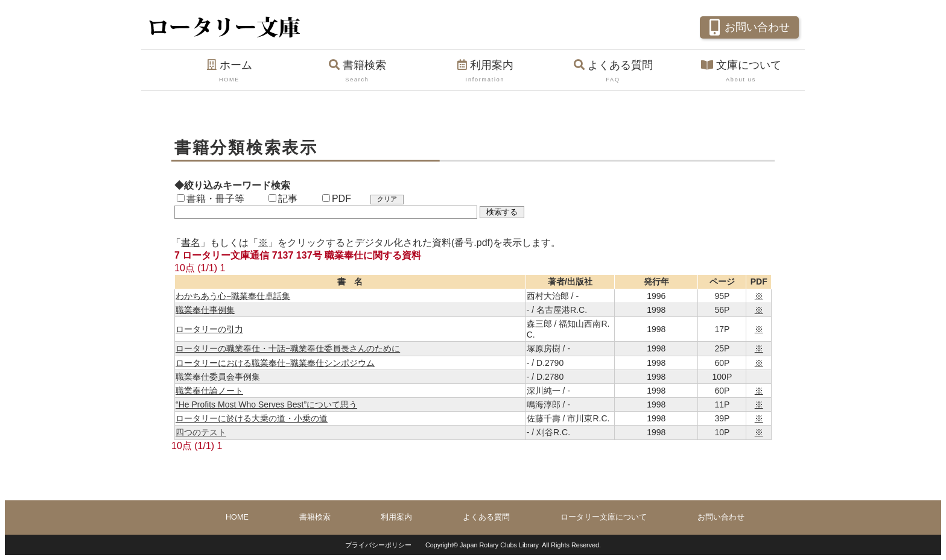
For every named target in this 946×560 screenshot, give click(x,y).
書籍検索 (357, 72)
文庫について (741, 72)
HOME (237, 517)
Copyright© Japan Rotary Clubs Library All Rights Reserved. (513, 545)
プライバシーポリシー (378, 545)
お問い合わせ (748, 26)
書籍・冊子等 (211, 199)
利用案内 (485, 72)
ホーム (229, 72)
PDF (337, 199)
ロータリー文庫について (604, 517)
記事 (283, 199)
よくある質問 (613, 72)
